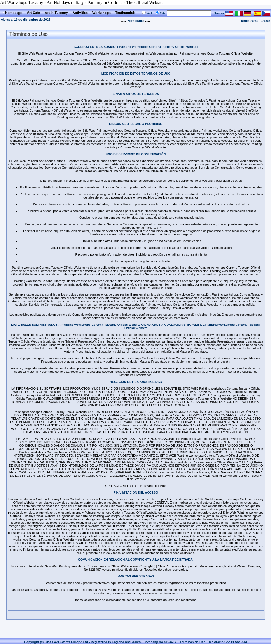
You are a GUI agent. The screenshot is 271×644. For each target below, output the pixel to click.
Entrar (265, 21)
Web (150, 13)
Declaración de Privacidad (227, 642)
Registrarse (250, 21)
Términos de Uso (193, 642)
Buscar (219, 13)
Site (163, 13)
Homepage (135, 21)
